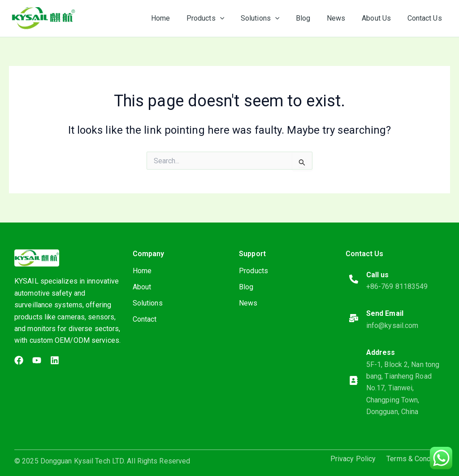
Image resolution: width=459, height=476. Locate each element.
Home (142, 271)
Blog (246, 287)
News (248, 303)
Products (253, 271)
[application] (231, 18)
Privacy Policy (353, 459)
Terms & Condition (416, 459)
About (142, 287)
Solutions (148, 303)
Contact (145, 319)
